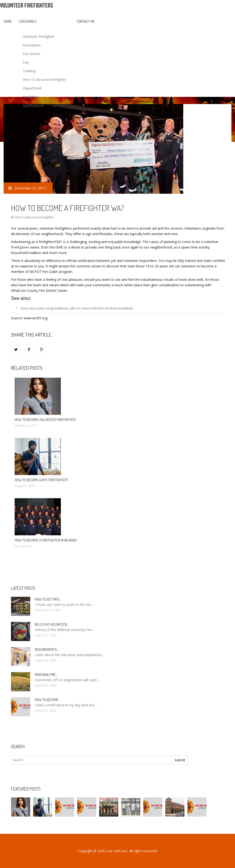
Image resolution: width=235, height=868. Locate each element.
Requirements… (47, 650)
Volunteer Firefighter (39, 36)
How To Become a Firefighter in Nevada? (46, 540)
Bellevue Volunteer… (52, 624)
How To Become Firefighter (44, 80)
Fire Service (32, 54)
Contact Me (86, 21)
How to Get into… (48, 599)
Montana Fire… (46, 675)
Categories (28, 21)
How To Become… (48, 700)
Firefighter (31, 97)
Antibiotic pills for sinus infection (79, 308)
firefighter (20, 247)
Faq (26, 62)
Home (8, 21)
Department (32, 88)
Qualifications (33, 105)
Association (32, 45)
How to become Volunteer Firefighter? (46, 420)
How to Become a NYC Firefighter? (41, 480)
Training (29, 71)
